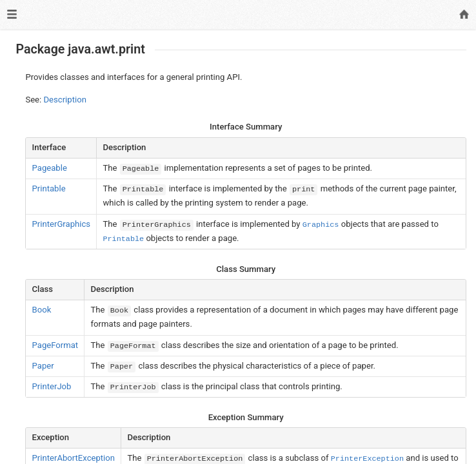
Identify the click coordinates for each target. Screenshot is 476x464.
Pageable (50, 168)
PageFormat (55, 345)
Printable (49, 188)
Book (42, 310)
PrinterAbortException (74, 458)
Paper (43, 366)
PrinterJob (52, 386)
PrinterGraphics (61, 224)
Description (65, 100)
